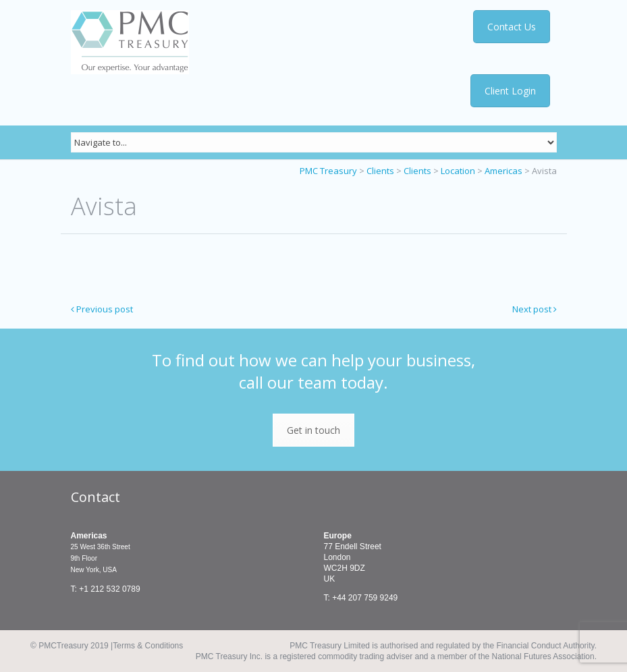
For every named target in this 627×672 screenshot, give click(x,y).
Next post (535, 309)
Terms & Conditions (148, 646)
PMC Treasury (328, 171)
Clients (380, 171)
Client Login (510, 91)
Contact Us (514, 27)
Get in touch (313, 430)
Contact (96, 497)
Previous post (102, 309)
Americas (503, 171)
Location (458, 171)
